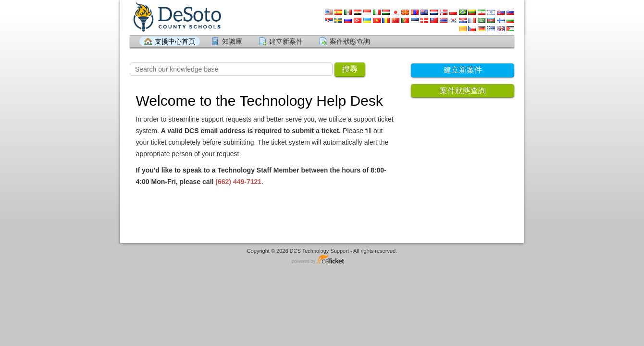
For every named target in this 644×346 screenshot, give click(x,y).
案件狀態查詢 (350, 41)
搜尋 (350, 69)
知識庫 (232, 41)
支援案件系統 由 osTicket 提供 (322, 260)
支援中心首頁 (175, 41)
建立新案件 (286, 41)
